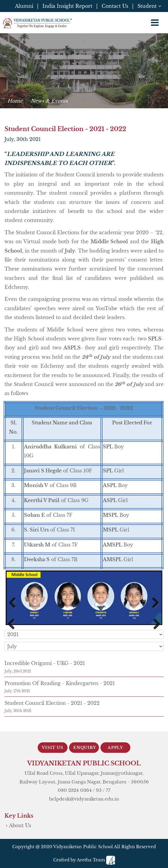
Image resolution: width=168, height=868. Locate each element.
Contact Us (115, 6)
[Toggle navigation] (155, 23)
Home (15, 101)
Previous (15, 604)
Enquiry (85, 748)
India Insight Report (67, 6)
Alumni (24, 6)
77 (108, 790)
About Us (20, 825)
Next (153, 604)
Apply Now (115, 749)
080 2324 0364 (75, 790)
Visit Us (52, 748)
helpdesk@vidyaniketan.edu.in (84, 799)
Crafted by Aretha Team (84, 860)
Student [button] (149, 6)
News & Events (49, 101)
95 (99, 790)
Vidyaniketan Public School (83, 847)
